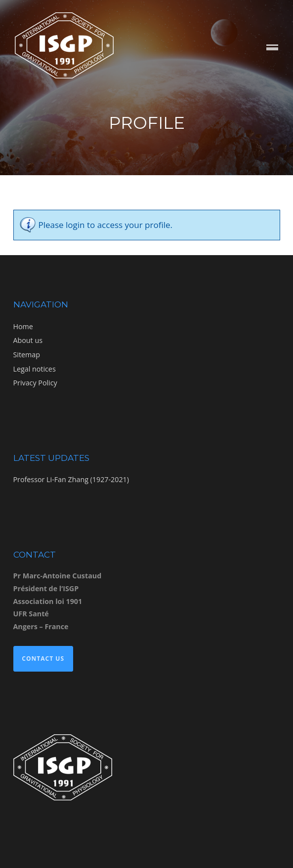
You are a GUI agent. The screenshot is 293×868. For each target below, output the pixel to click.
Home (23, 326)
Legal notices (35, 369)
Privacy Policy (35, 383)
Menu (272, 48)
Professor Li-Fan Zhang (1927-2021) (71, 479)
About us (28, 340)
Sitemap (27, 355)
